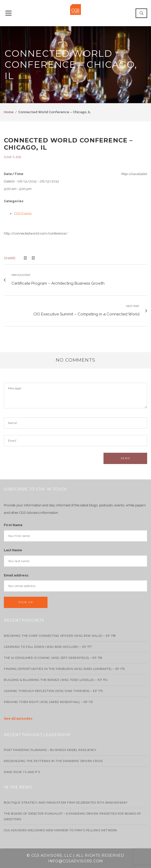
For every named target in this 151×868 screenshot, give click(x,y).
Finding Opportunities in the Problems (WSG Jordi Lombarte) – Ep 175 (64, 669)
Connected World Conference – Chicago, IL (68, 144)
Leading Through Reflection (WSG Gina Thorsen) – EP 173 (53, 691)
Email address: (16, 575)
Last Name (13, 550)
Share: (10, 258)
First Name (13, 525)
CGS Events (23, 214)
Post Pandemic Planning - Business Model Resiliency (50, 750)
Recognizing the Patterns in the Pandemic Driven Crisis (53, 761)
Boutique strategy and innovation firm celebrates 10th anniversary (66, 803)
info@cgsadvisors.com (75, 861)
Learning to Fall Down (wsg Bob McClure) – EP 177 (48, 647)
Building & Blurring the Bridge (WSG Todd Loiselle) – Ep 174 (56, 680)
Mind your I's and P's (22, 772)
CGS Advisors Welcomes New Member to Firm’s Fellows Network (61, 830)
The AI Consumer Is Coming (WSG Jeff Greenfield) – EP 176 (53, 658)
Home (9, 112)
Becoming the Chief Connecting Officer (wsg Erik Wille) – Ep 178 (60, 636)
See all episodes (18, 718)
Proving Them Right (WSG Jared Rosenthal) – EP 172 (49, 702)
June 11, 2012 (13, 157)
